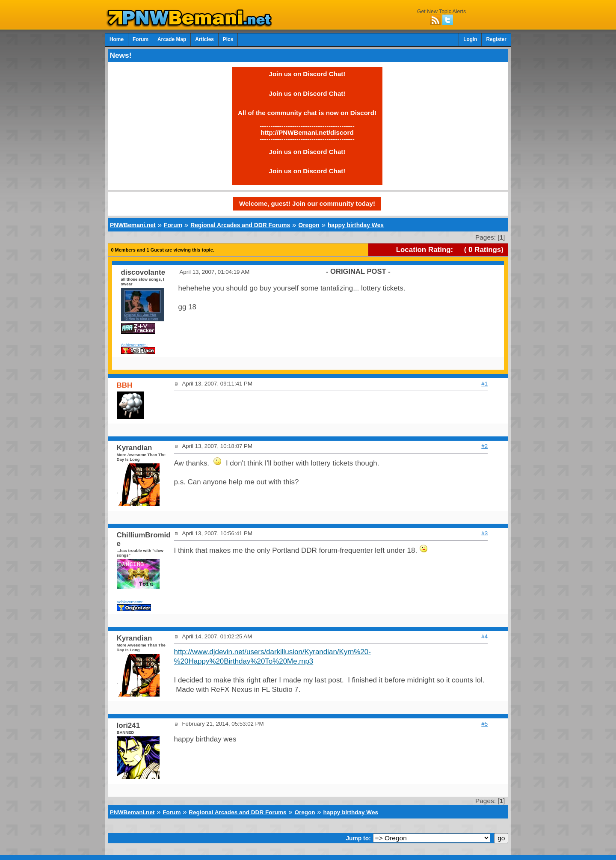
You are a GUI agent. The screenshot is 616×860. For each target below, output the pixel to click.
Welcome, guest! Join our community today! (307, 203)
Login (470, 39)
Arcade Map (172, 39)
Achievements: (135, 345)
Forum (141, 39)
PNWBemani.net (133, 225)
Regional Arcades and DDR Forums (240, 225)
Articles (204, 39)
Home (117, 39)
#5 (484, 724)
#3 (484, 533)
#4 (484, 636)
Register (496, 39)
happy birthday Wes (356, 225)
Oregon (309, 225)
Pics (228, 39)
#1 (484, 384)
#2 (484, 446)
